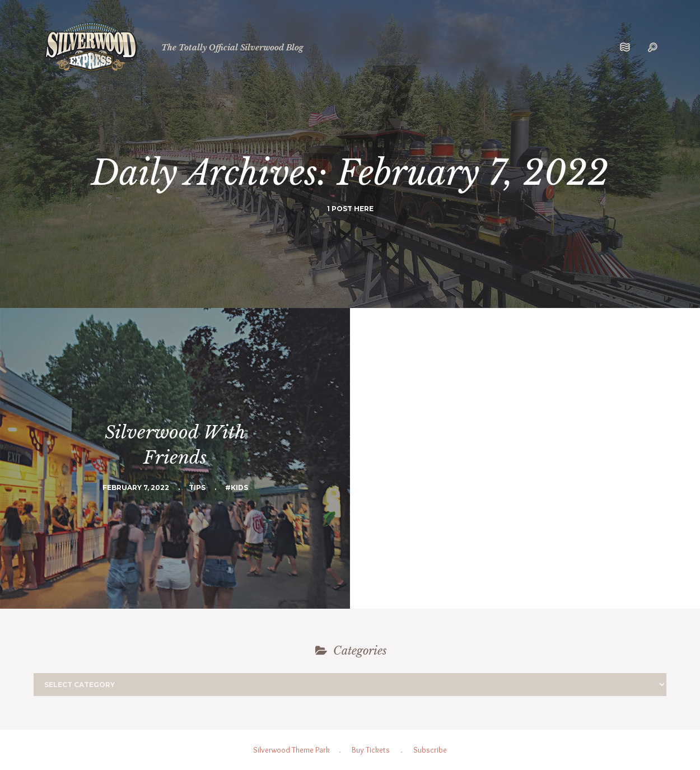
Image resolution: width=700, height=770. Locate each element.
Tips (197, 487)
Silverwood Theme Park (291, 750)
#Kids (237, 487)
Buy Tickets (371, 750)
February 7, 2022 (136, 487)
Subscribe (430, 750)
